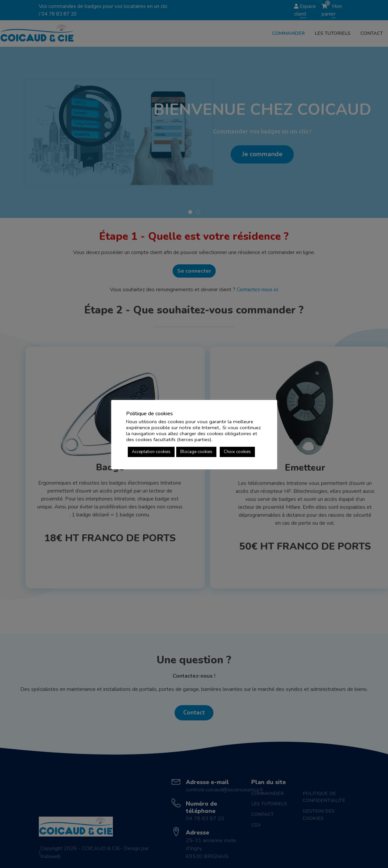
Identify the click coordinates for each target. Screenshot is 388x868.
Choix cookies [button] (237, 452)
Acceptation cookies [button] (151, 452)
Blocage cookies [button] (196, 452)
